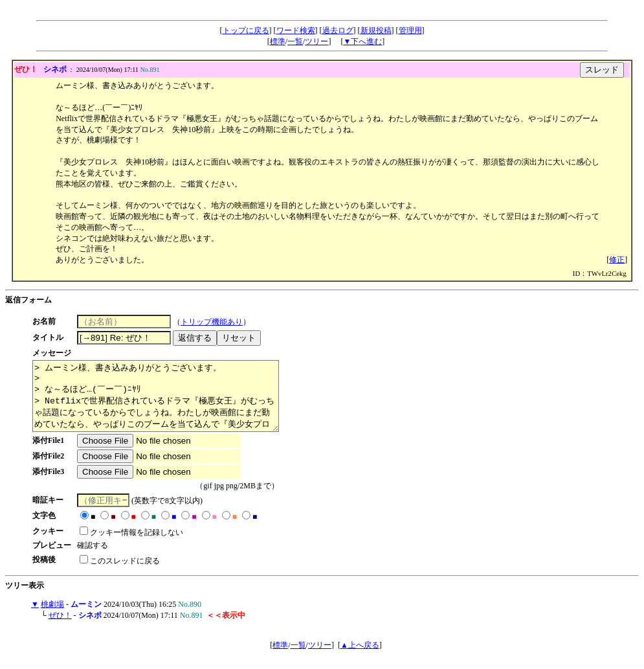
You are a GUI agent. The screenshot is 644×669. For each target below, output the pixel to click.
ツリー (316, 41)
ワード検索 (296, 30)
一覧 (295, 41)
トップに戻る (246, 30)
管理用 (410, 30)
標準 (278, 41)
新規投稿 (376, 30)
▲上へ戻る (360, 659)
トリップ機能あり (217, 322)
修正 (617, 260)
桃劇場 (52, 618)
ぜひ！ (60, 629)
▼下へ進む (362, 41)
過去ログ (338, 30)
